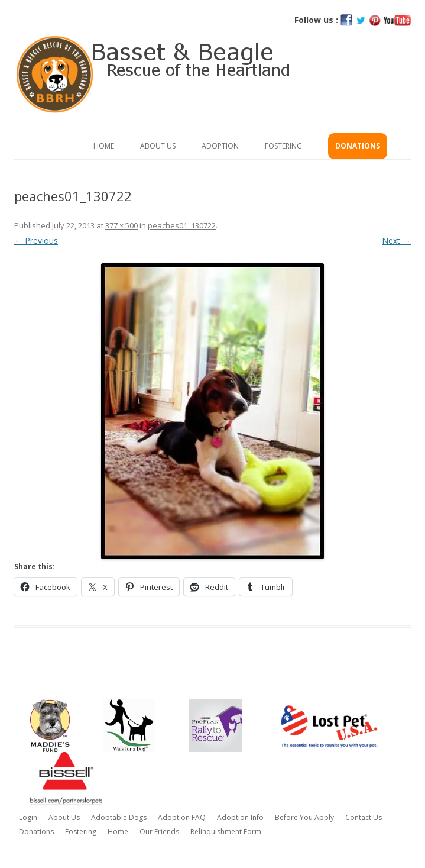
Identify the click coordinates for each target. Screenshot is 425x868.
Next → (396, 241)
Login (28, 817)
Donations (358, 146)
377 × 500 (121, 225)
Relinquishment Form (226, 832)
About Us (158, 146)
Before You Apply (304, 817)
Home (104, 146)
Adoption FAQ (182, 817)
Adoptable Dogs (119, 817)
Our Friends (159, 832)
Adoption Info (240, 817)
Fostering (283, 146)
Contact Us (364, 817)
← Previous (36, 241)
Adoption (220, 146)
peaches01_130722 (182, 225)
